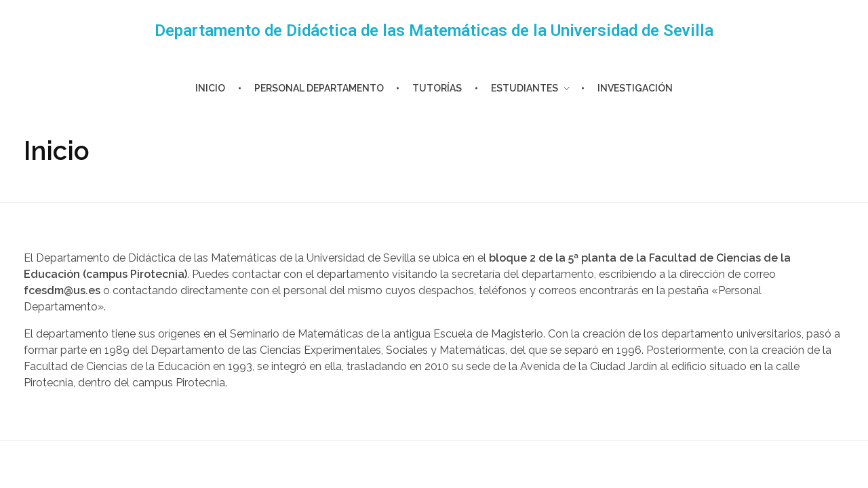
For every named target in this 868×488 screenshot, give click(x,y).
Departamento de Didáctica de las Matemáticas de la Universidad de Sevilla (434, 30)
